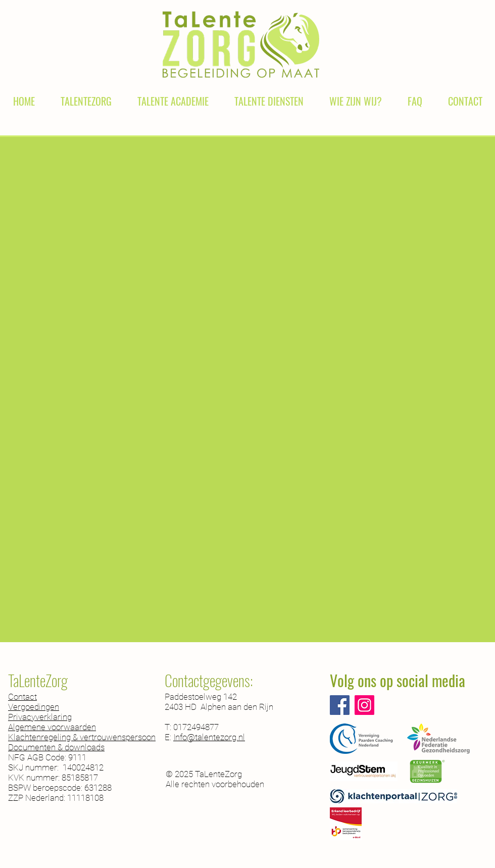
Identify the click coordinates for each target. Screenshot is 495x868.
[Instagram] (364, 705)
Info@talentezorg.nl (209, 737)
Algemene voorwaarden (52, 727)
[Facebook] (340, 705)
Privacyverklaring (40, 717)
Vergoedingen (34, 707)
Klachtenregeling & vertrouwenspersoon (82, 737)
